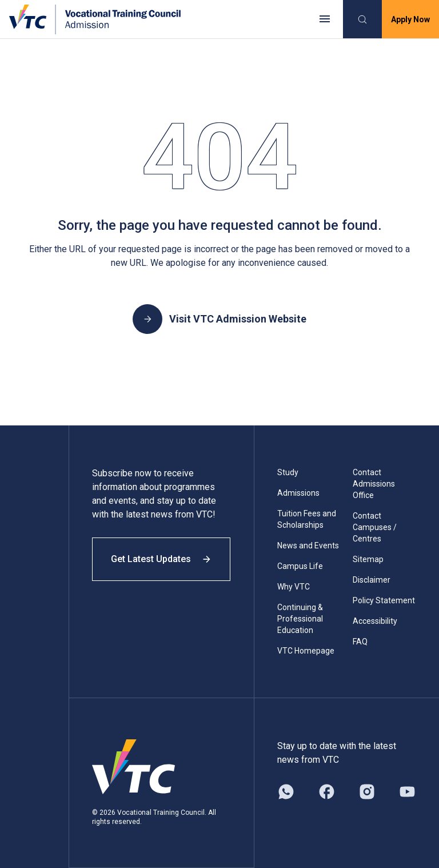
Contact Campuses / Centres (375, 527)
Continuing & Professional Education (300, 619)
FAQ (360, 642)
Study (288, 472)
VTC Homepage (306, 651)
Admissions (298, 493)
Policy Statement (384, 600)
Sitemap (368, 559)
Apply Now (410, 19)
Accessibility (375, 621)
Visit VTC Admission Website (219, 319)
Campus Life (300, 566)
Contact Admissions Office (374, 484)
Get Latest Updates (161, 559)
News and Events (308, 546)
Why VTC (294, 587)
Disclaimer (372, 580)
